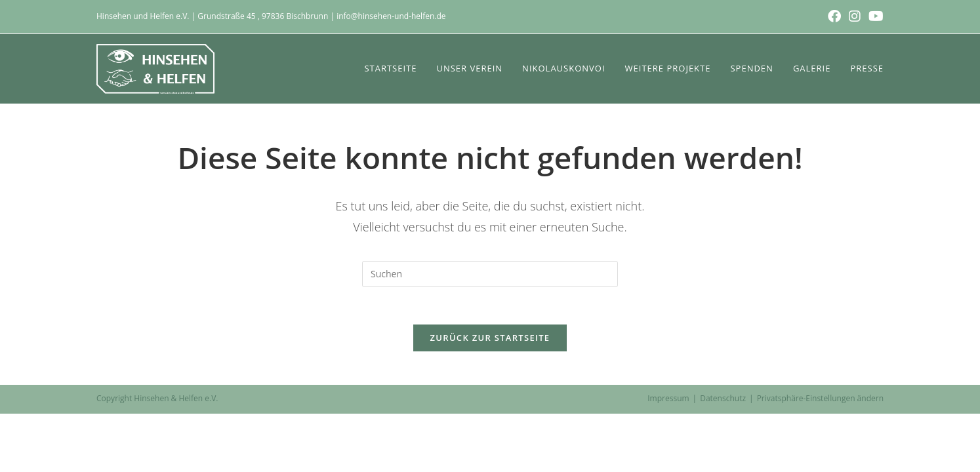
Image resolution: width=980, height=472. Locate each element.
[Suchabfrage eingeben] (490, 274)
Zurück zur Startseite (490, 340)
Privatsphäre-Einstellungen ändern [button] (820, 401)
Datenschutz (723, 401)
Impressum (668, 401)
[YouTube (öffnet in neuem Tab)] (874, 16)
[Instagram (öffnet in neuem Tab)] (855, 16)
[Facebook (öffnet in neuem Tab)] (834, 16)
